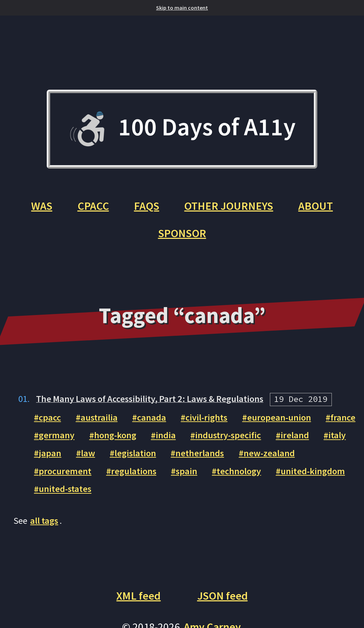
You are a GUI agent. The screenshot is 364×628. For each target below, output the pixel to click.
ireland (295, 435)
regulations (134, 471)
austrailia (99, 417)
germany (57, 435)
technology (239, 471)
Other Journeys (229, 206)
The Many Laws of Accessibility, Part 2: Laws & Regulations (150, 399)
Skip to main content (182, 8)
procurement (65, 471)
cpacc (50, 417)
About (316, 206)
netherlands (200, 453)
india (166, 435)
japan (50, 453)
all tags (44, 521)
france (343, 417)
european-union (279, 417)
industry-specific (228, 435)
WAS (42, 206)
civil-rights (206, 417)
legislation (135, 453)
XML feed (138, 596)
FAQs (147, 206)
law (88, 453)
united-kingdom (313, 471)
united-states (65, 489)
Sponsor (182, 233)
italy (337, 435)
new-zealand (269, 453)
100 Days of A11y (182, 129)
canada (152, 417)
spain (186, 471)
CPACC (93, 206)
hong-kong (115, 435)
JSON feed (222, 596)
